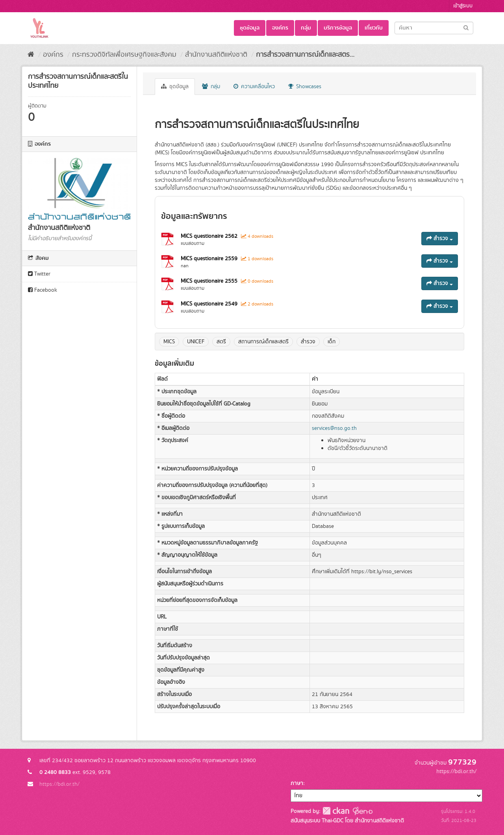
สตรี (221, 342)
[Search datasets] (434, 28)
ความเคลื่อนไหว (254, 87)
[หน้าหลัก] (31, 55)
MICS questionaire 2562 (210, 236)
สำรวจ (440, 239)
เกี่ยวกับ (374, 28)
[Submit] (466, 27)
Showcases (305, 87)
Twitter (39, 274)
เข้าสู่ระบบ (463, 6)
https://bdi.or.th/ (59, 784)
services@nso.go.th (334, 428)
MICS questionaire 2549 (210, 304)
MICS (169, 342)
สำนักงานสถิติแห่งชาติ (216, 55)
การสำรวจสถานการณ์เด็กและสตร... (305, 55)
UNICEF (196, 342)
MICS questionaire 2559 (210, 259)
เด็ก (332, 342)
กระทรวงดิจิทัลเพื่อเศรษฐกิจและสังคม (124, 55)
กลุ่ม (306, 28)
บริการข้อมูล (338, 28)
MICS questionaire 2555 (210, 281)
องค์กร (280, 28)
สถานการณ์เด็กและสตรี (263, 342)
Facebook (43, 290)
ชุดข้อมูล (250, 28)
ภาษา (297, 783)
